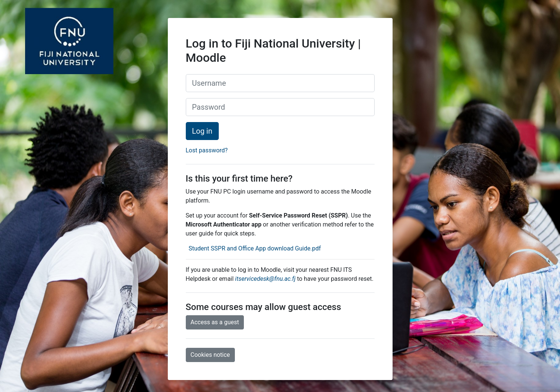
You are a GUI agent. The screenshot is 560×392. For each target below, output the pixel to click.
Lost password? (207, 150)
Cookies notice (210, 355)
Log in (202, 131)
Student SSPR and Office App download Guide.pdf (254, 248)
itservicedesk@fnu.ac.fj (265, 279)
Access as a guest (215, 322)
